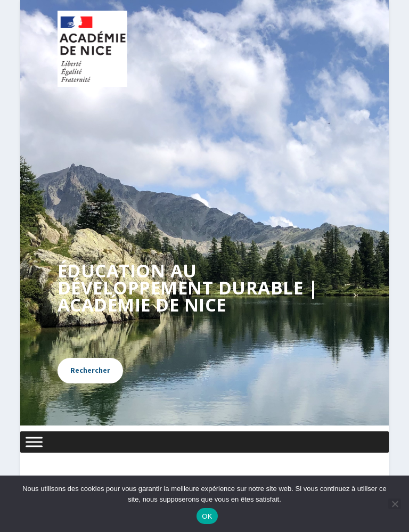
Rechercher (90, 370)
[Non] (395, 504)
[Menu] (34, 442)
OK (207, 516)
